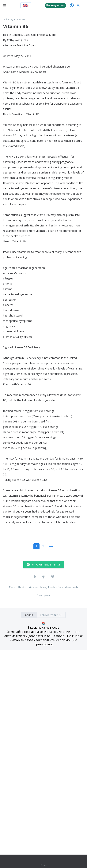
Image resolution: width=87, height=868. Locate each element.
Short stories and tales (32, 587)
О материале (43, 595)
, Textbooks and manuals (62, 587)
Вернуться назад (14, 19)
